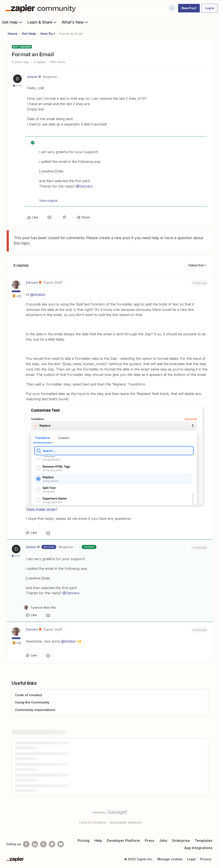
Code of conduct (29, 695)
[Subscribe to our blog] (43, 844)
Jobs (163, 841)
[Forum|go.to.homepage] (42, 8)
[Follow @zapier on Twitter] (52, 844)
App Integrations (198, 848)
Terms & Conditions (92, 822)
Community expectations (35, 710)
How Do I (48, 34)
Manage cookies (170, 859)
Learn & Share (42, 22)
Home (13, 34)
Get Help (13, 22)
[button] (189, 8)
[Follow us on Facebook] (26, 844)
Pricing (83, 841)
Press (150, 841)
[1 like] (40, 607)
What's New (75, 22)
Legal (191, 859)
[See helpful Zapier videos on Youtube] (61, 844)
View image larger (42, 509)
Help (98, 841)
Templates (204, 841)
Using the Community (32, 702)
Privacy (206, 859)
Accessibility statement (126, 822)
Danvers (32, 282)
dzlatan (32, 77)
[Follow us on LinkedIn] (35, 844)
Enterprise (181, 841)
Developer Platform (123, 841)
